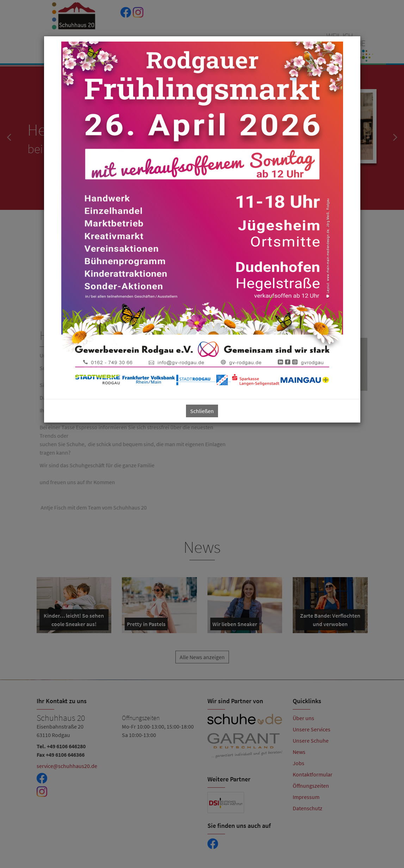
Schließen (202, 411)
